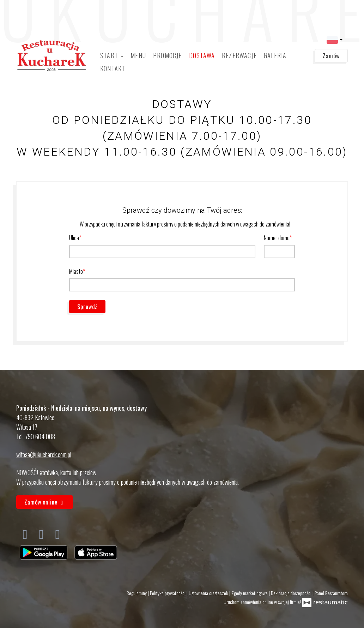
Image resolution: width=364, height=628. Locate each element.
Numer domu (277, 238)
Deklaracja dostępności (292, 593)
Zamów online (45, 502)
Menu (138, 55)
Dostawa (202, 55)
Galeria (275, 55)
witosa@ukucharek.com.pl (44, 454)
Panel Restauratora (331, 593)
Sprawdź (87, 307)
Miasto (76, 271)
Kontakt (113, 68)
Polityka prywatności (168, 593)
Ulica (74, 238)
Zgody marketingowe (250, 593)
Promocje (168, 55)
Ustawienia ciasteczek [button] (209, 593)
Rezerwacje (239, 55)
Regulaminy (137, 593)
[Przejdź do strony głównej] (51, 55)
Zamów (331, 56)
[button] (335, 39)
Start (112, 55)
